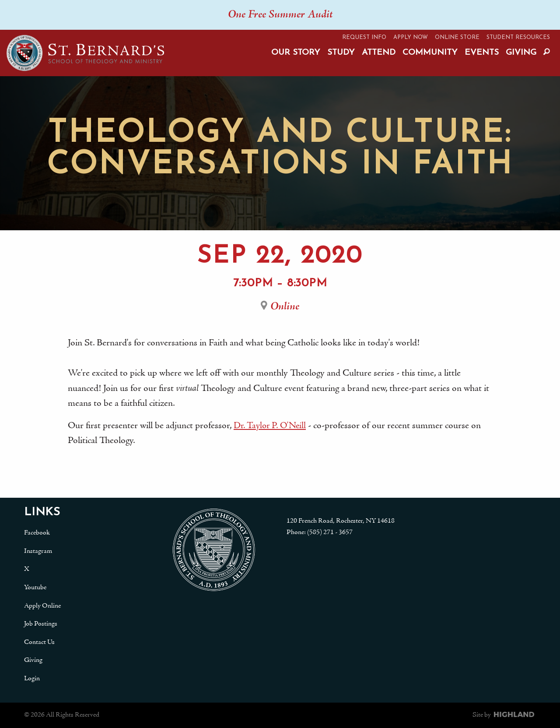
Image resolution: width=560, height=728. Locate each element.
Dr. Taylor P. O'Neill (272, 426)
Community (430, 53)
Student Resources (518, 37)
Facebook (37, 533)
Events (482, 53)
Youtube (35, 587)
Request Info (364, 37)
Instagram (38, 551)
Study (341, 53)
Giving (521, 53)
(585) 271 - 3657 (330, 532)
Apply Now (411, 37)
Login (32, 679)
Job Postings (41, 624)
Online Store (457, 37)
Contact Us (39, 642)
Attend (379, 53)
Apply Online (42, 606)
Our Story (296, 53)
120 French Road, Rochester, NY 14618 (341, 521)
